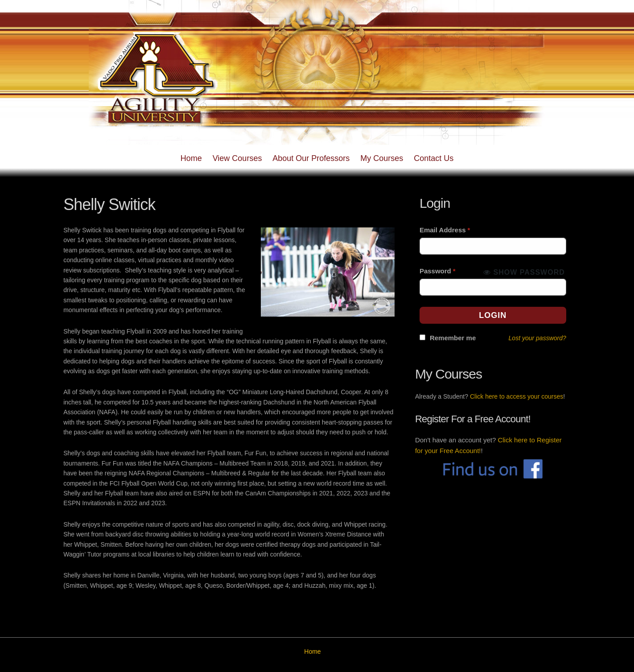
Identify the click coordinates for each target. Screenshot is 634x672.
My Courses (382, 158)
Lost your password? (537, 338)
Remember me (453, 338)
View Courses (237, 158)
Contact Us (434, 158)
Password (438, 271)
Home (191, 158)
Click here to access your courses (517, 396)
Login (493, 315)
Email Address (445, 230)
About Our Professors (311, 158)
